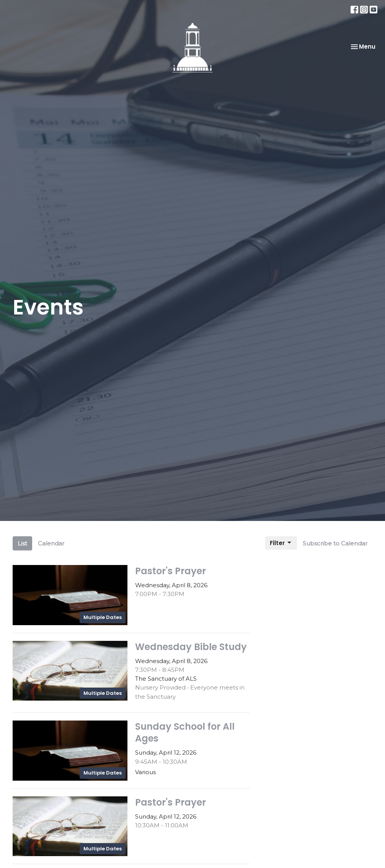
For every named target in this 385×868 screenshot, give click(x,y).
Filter (281, 543)
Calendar (51, 543)
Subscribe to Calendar (335, 543)
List (22, 543)
